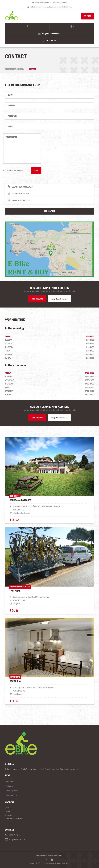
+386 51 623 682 (37, 418)
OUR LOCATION (49, 211)
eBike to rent (10, 782)
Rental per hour (12, 795)
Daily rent (10, 786)
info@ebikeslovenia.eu (59, 299)
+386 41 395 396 (37, 299)
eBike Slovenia (42, 855)
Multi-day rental (12, 791)
